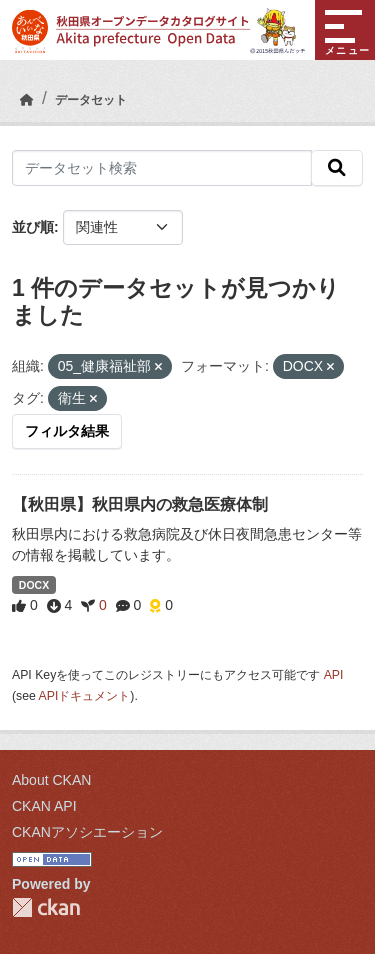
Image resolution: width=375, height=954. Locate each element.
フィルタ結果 (67, 431)
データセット (91, 100)
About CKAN (51, 780)
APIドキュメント (85, 696)
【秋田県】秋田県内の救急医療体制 (140, 504)
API (334, 675)
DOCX (34, 585)
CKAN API (44, 806)
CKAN (46, 907)
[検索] (337, 168)
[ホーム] (27, 100)
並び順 (33, 227)
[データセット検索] (162, 168)
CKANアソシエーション (87, 832)
